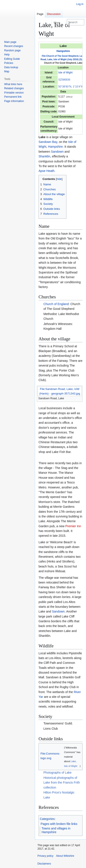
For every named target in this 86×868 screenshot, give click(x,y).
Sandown (57, 152)
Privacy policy (45, 856)
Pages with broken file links (59, 824)
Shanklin (44, 156)
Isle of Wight (65, 73)
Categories (47, 819)
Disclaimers (44, 864)
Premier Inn (73, 526)
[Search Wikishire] (76, 22)
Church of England (56, 304)
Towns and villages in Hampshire (56, 830)
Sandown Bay (48, 142)
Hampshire (63, 51)
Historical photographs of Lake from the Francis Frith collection (62, 783)
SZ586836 (64, 80)
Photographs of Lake (57, 773)
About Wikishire (65, 856)
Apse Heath (46, 171)
